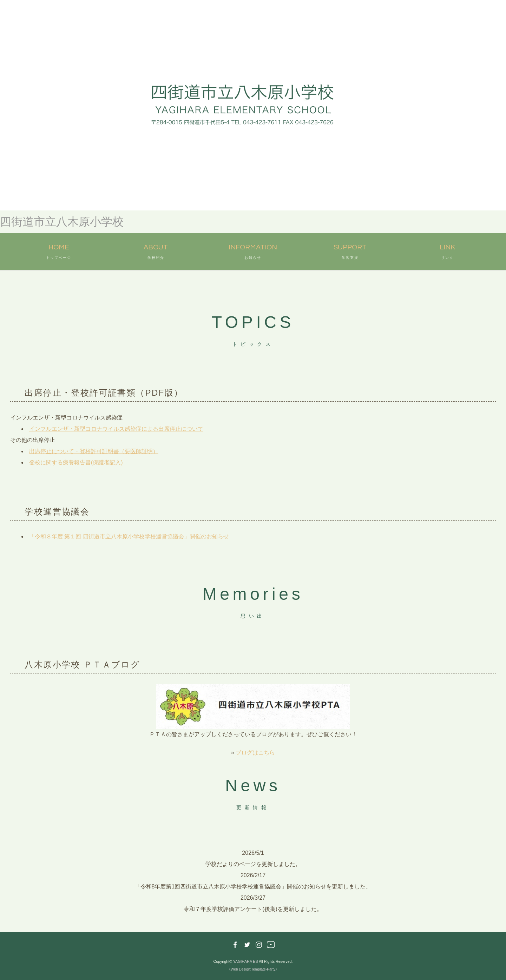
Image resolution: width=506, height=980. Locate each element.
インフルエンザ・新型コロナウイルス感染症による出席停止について (116, 429)
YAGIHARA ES (246, 961)
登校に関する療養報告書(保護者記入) (76, 462)
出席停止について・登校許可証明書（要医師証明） (94, 451)
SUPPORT (350, 253)
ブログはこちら (255, 753)
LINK (448, 253)
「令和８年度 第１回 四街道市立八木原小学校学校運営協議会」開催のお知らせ (129, 536)
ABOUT (156, 253)
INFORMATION (253, 253)
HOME (59, 253)
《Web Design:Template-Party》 (253, 969)
